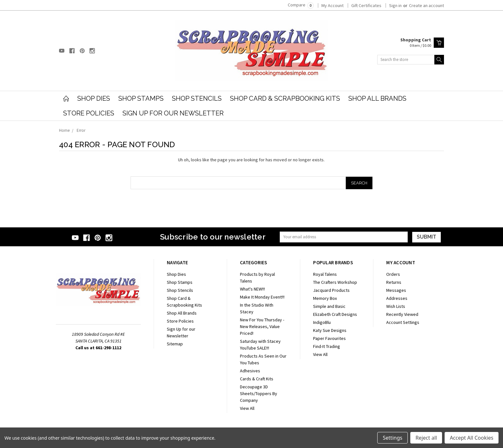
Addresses (397, 298)
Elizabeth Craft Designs (335, 314)
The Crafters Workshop (335, 282)
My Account (332, 5)
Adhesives (250, 371)
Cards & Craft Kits (257, 379)
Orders (393, 274)
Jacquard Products (331, 290)
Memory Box (325, 298)
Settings (392, 438)
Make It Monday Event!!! (262, 297)
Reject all (426, 438)
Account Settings (403, 322)
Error (81, 130)
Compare (301, 5)
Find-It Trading (327, 346)
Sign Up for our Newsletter (173, 113)
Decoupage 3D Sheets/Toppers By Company (259, 393)
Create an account (426, 5)
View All (247, 408)
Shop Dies (94, 98)
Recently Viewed (402, 314)
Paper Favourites (329, 338)
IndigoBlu (322, 322)
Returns (394, 282)
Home (64, 130)
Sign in (395, 5)
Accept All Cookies (472, 438)
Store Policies (89, 113)
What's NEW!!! (252, 289)
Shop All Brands (377, 98)
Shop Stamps (141, 98)
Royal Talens (325, 274)
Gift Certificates (366, 5)
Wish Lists (396, 306)
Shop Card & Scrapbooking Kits (285, 98)
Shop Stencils (197, 98)
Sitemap (175, 344)
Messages (396, 290)
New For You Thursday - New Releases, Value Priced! (262, 326)
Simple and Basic (329, 306)
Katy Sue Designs (330, 330)
